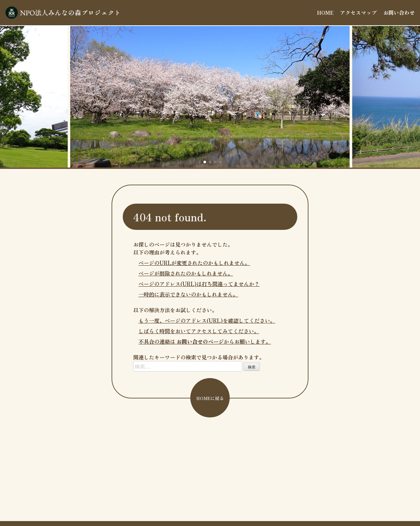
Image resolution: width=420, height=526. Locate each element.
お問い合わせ (399, 12)
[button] (199, 162)
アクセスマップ (358, 12)
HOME (325, 12)
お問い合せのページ (200, 341)
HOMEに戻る (210, 398)
